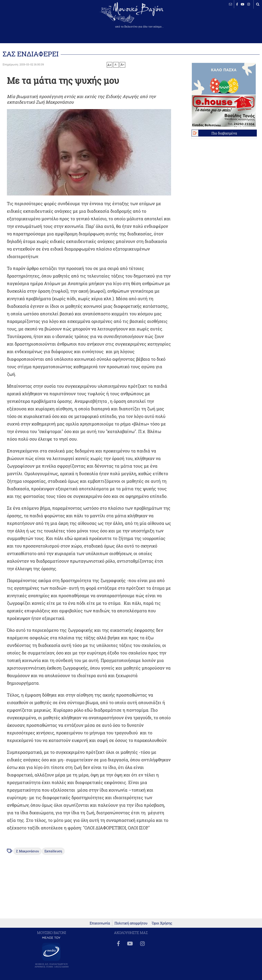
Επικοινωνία (100, 923)
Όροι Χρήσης (162, 923)
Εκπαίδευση (53, 851)
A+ (109, 65)
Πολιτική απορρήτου (131, 923)
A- (116, 64)
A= (122, 65)
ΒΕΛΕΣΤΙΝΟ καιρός (26, 18)
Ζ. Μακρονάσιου (27, 851)
